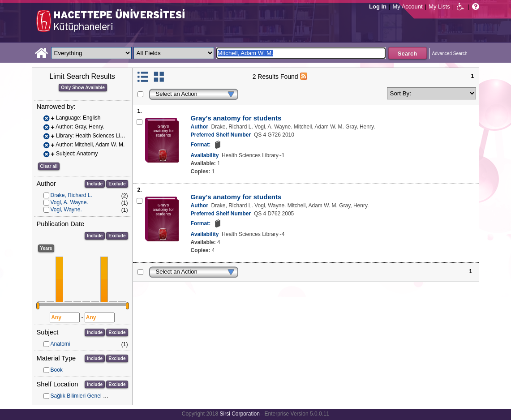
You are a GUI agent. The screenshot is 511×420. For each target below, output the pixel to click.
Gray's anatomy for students (236, 118)
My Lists (439, 6)
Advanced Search (450, 54)
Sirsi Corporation (239, 414)
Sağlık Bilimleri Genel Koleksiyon (90, 396)
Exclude (117, 184)
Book (57, 370)
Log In (378, 6)
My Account (407, 6)
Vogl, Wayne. (66, 210)
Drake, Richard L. (71, 195)
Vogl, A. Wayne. (69, 202)
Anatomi (60, 344)
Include (95, 184)
